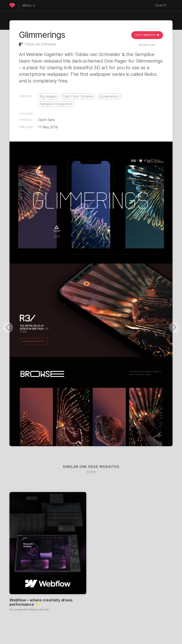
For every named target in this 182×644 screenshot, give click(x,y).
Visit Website (147, 35)
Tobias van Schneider (40, 44)
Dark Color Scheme (78, 96)
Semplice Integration (56, 104)
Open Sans (46, 120)
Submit (91, 472)
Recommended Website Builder (29, 610)
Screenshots (109, 96)
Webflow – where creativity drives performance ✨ (41, 602)
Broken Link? (147, 45)
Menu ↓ (29, 5)
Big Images (48, 96)
